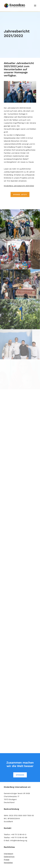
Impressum (8, 854)
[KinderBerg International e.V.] (15, 6)
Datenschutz (9, 857)
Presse (7, 860)
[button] (35, 6)
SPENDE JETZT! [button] (20, 194)
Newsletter (8, 863)
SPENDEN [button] (20, 775)
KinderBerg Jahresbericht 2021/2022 (19, 186)
